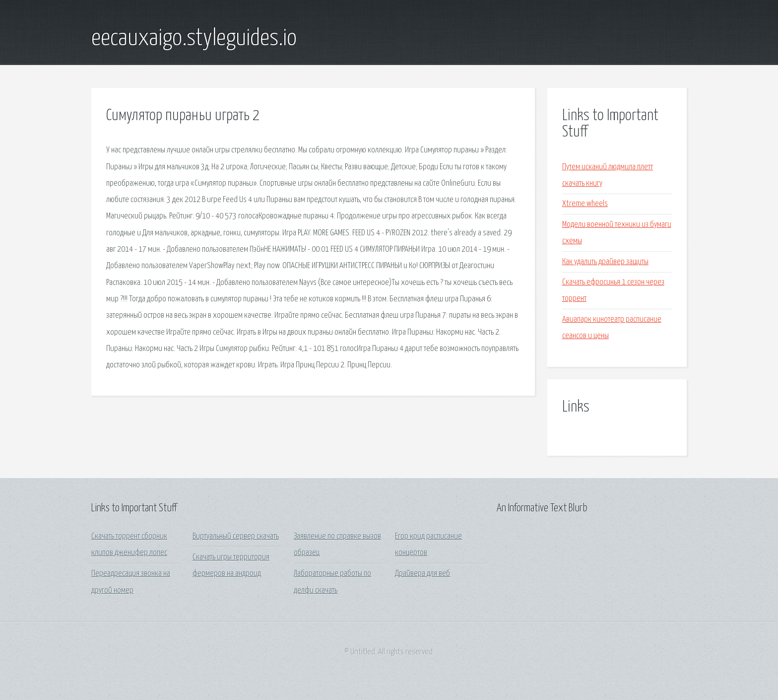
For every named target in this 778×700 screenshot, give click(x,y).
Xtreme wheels (585, 204)
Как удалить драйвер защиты (605, 262)
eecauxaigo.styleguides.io (194, 39)
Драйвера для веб (422, 574)
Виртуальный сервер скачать (236, 536)
